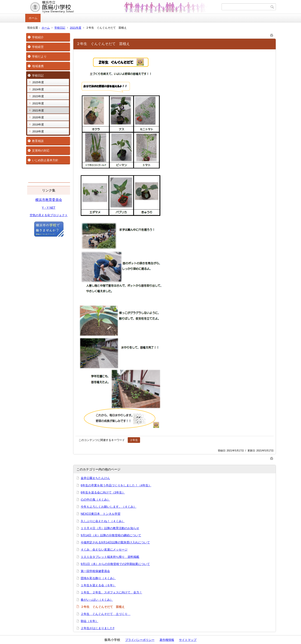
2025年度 (38, 82)
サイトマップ (188, 640)
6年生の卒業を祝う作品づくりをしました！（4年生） (116, 485)
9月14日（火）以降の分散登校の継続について (111, 535)
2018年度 (38, 131)
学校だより (39, 56)
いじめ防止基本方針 (45, 160)
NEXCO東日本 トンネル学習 (101, 514)
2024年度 (38, 89)
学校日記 (60, 28)
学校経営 (38, 47)
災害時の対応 (41, 151)
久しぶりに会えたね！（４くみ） (103, 521)
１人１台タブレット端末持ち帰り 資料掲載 (110, 557)
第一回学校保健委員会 (95, 571)
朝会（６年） (89, 621)
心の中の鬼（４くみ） (95, 500)
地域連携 (38, 66)
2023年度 (38, 96)
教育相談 (38, 141)
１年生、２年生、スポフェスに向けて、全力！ (111, 592)
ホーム (33, 18)
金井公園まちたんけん (95, 478)
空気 (33, 215)
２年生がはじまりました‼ (98, 628)
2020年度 (38, 117)
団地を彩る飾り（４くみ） (98, 578)
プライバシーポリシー (140, 640)
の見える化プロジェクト (52, 215)
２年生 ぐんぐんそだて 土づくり (106, 614)
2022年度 (38, 103)
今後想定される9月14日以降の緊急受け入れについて (115, 542)
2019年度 (38, 125)
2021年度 (76, 28)
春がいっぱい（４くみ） (97, 600)
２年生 (134, 440)
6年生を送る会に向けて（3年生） (103, 492)
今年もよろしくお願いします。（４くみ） (108, 507)
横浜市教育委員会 (49, 200)
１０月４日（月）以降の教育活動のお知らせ (110, 528)
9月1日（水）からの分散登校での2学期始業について (115, 564)
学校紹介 (38, 37)
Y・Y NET (48, 208)
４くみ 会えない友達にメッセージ (104, 549)
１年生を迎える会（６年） (98, 585)
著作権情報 (167, 640)
